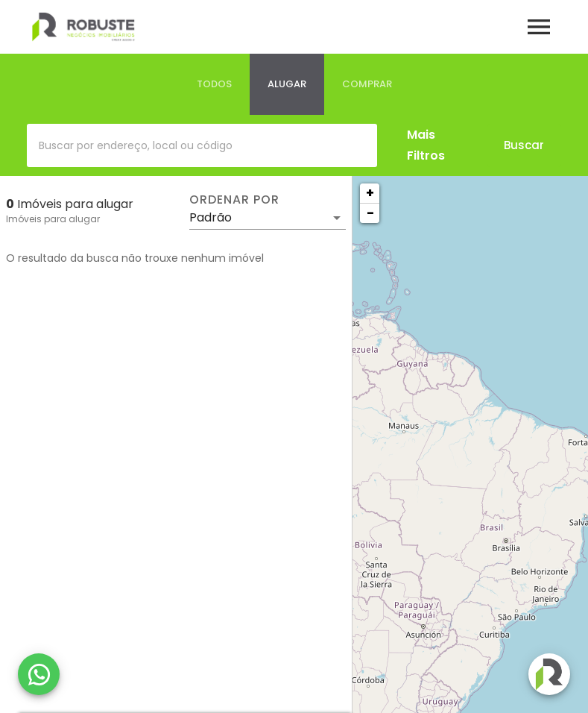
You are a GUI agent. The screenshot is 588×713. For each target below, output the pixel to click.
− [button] (370, 213)
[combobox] (202, 145)
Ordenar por (234, 200)
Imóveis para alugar (53, 219)
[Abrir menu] (539, 27)
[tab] (214, 84)
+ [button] (370, 193)
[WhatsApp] (39, 674)
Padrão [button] (211, 217)
